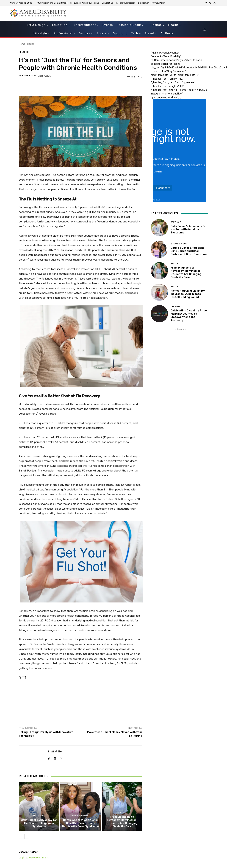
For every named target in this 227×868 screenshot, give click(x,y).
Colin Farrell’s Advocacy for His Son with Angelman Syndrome (39, 823)
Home (22, 44)
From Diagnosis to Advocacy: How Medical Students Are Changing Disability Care (122, 822)
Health (31, 44)
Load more (180, 329)
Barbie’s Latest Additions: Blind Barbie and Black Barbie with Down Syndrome (80, 823)
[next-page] (27, 836)
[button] (204, 29)
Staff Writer (29, 76)
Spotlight (39, 816)
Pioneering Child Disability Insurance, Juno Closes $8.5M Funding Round (188, 294)
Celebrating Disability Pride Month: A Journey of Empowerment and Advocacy (189, 315)
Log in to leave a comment (34, 858)
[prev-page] (21, 836)
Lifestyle (176, 307)
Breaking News (80, 816)
